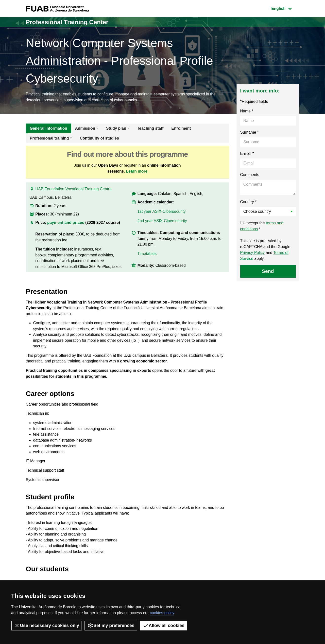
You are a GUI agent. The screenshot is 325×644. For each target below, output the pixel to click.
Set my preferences (111, 626)
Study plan (116, 129)
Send (268, 272)
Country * (248, 202)
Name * (247, 112)
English (285, 8)
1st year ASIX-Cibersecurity (162, 213)
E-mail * (247, 154)
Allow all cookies (163, 626)
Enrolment (181, 129)
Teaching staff (150, 129)
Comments (250, 175)
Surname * (250, 133)
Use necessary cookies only (47, 626)
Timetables (147, 257)
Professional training (49, 139)
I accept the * (262, 226)
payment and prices (66, 224)
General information (49, 129)
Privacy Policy (253, 253)
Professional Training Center (69, 22)
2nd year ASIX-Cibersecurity (162, 223)
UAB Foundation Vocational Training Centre (74, 190)
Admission (85, 129)
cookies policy (162, 613)
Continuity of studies (99, 139)
